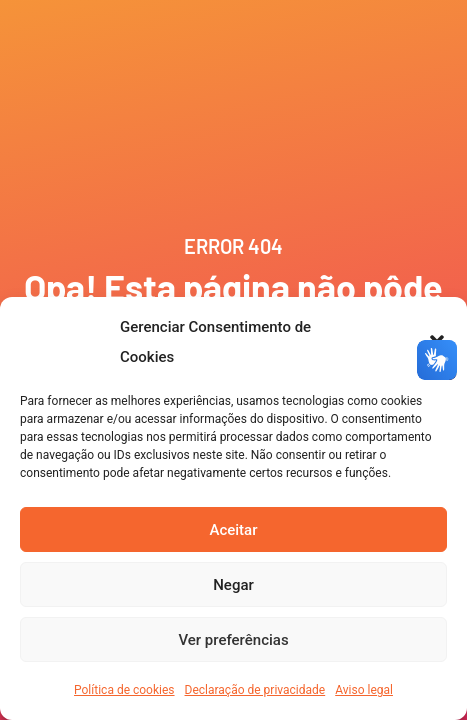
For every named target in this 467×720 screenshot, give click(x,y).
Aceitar (233, 530)
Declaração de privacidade (255, 690)
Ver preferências (233, 640)
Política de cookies (124, 690)
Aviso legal (364, 690)
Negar (233, 585)
